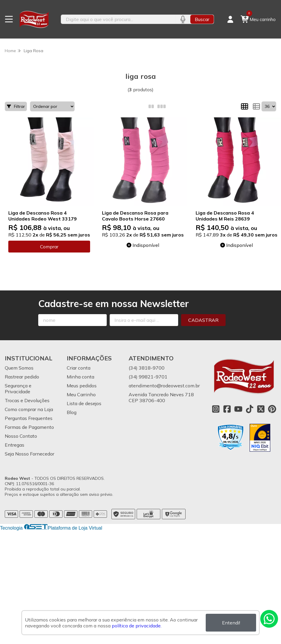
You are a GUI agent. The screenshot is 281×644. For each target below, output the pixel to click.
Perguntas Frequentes (29, 418)
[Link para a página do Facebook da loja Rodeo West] (227, 409)
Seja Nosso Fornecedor (29, 454)
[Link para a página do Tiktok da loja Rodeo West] (250, 409)
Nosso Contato (21, 436)
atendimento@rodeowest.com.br (164, 386)
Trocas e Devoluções (27, 400)
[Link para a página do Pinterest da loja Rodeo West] (272, 409)
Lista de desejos (84, 403)
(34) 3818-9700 (147, 368)
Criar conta (79, 368)
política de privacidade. (137, 626)
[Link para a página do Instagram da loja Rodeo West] (216, 409)
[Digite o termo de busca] (118, 19)
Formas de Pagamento (29, 427)
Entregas (15, 445)
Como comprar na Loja (29, 409)
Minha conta (80, 377)
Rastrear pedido (22, 377)
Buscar (202, 19)
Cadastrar (203, 320)
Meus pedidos (82, 386)
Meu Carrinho (81, 394)
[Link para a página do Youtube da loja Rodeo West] (238, 409)
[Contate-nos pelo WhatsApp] (269, 619)
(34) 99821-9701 (148, 377)
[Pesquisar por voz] (183, 19)
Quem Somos (19, 368)
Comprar (49, 247)
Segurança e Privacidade (18, 389)
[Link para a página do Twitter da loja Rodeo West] (261, 409)
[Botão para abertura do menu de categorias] (9, 19)
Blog (72, 412)
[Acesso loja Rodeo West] (230, 19)
